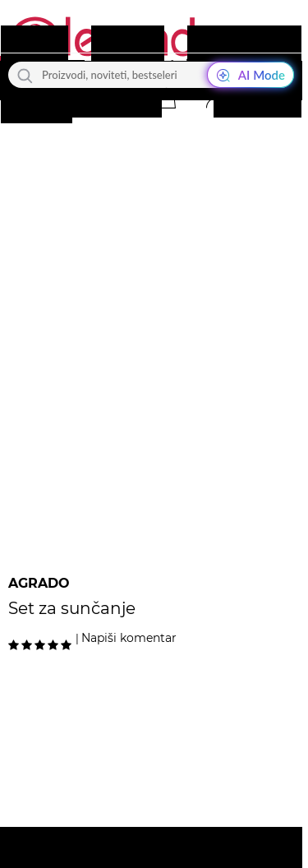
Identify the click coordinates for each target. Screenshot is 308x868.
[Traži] (25, 75)
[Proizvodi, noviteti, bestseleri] (151, 75)
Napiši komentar (129, 638)
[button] (166, 98)
